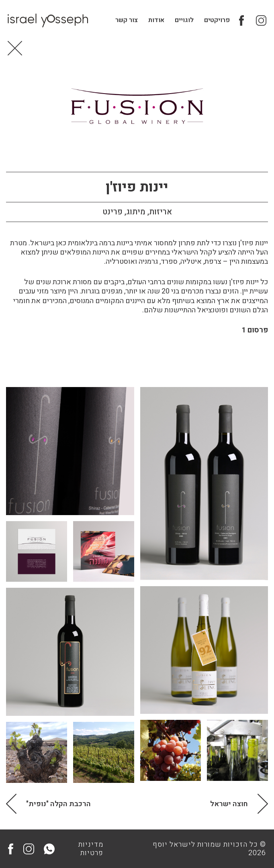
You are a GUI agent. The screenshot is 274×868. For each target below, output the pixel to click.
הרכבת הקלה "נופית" (58, 807)
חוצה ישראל (229, 807)
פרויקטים (217, 21)
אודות (156, 21)
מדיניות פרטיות (91, 849)
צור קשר (126, 21)
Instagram (261, 21)
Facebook (244, 21)
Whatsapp (49, 849)
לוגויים (184, 21)
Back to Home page (15, 51)
